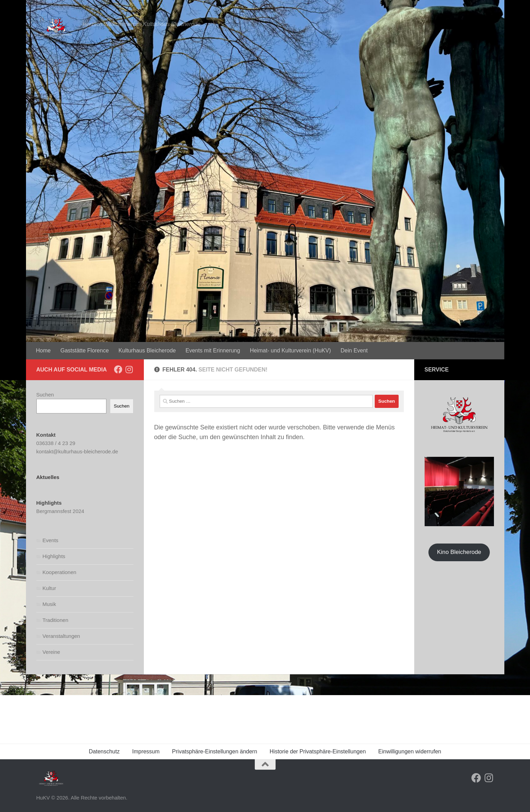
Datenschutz (104, 751)
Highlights (54, 556)
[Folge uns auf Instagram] (129, 369)
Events (51, 540)
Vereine (51, 652)
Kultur (49, 588)
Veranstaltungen (61, 636)
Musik (49, 604)
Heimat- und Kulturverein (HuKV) (290, 351)
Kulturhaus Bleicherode (147, 351)
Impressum (146, 751)
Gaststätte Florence (85, 351)
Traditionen (56, 620)
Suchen (45, 395)
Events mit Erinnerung (213, 351)
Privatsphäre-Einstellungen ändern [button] (214, 751)
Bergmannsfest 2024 (60, 511)
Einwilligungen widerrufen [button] (410, 751)
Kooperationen (60, 572)
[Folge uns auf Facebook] (118, 369)
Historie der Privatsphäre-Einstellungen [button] (318, 751)
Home (44, 351)
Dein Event (354, 351)
